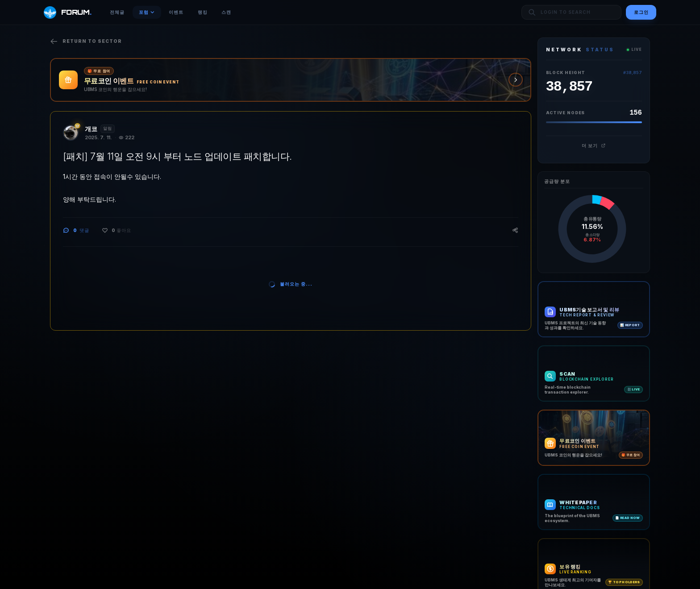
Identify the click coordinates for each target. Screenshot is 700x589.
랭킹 (203, 12)
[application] (592, 229)
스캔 (226, 12)
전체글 (117, 12)
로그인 (641, 12)
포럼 (147, 12)
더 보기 (594, 145)
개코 (91, 129)
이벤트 (176, 12)
